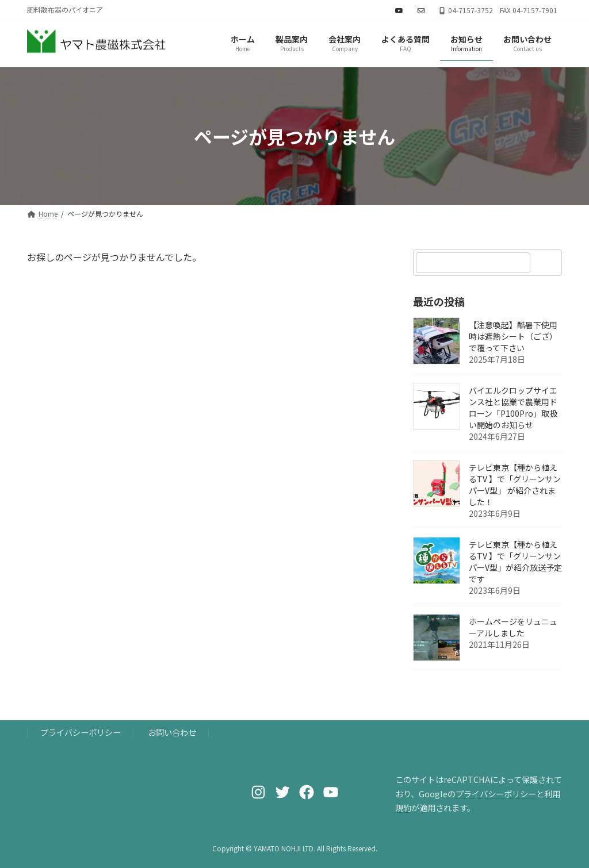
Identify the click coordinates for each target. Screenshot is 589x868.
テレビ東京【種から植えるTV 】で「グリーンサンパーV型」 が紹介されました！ (515, 485)
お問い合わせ (172, 732)
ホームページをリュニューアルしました (513, 628)
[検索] (548, 263)
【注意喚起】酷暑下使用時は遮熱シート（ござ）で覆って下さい (513, 337)
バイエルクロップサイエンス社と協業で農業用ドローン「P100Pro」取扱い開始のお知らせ (513, 408)
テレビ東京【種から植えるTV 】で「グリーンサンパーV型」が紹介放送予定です (515, 562)
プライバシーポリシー (81, 732)
